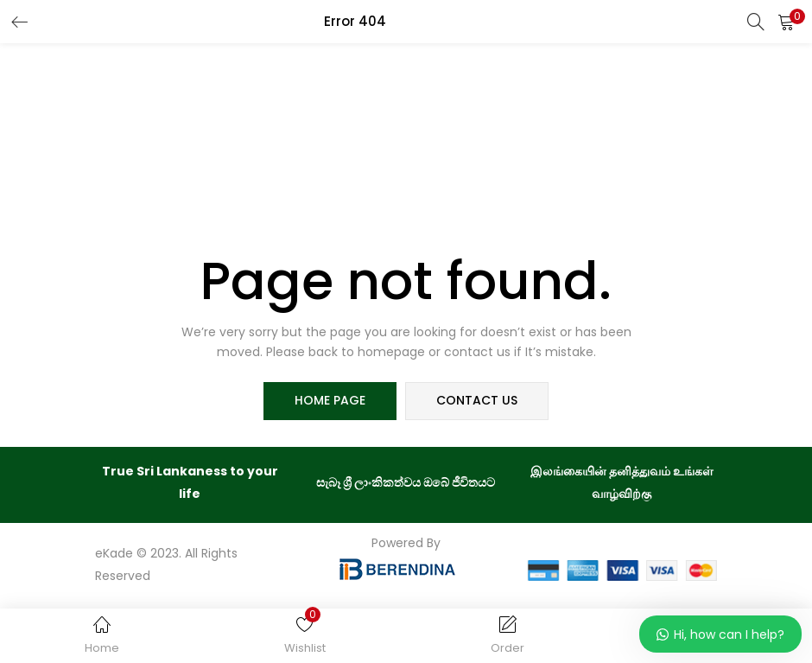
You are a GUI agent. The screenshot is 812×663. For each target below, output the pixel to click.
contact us (477, 401)
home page (330, 401)
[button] (786, 22)
